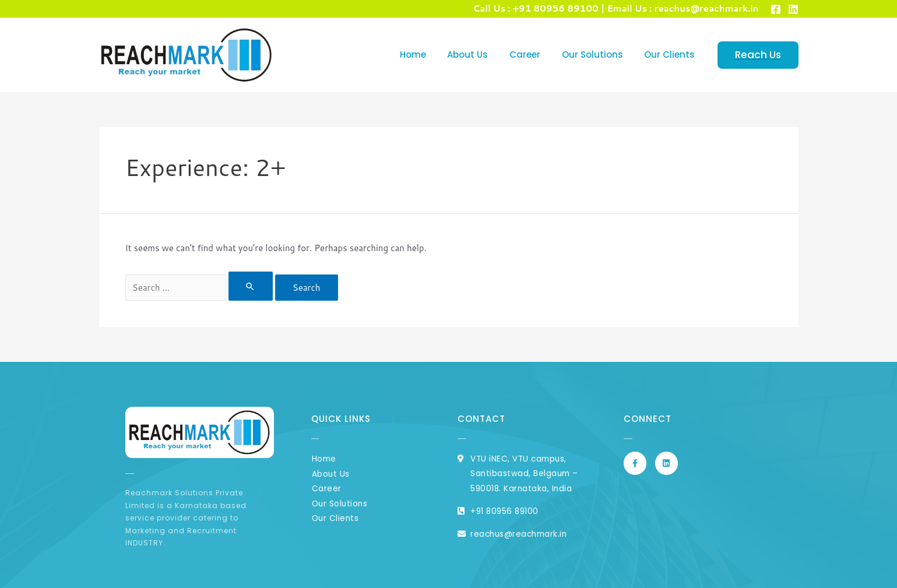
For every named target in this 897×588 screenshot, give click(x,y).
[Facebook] (776, 9)
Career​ (535, 54)
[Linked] (793, 9)
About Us (481, 54)
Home (430, 54)
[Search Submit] (251, 286)
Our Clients (672, 54)
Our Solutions (598, 54)
